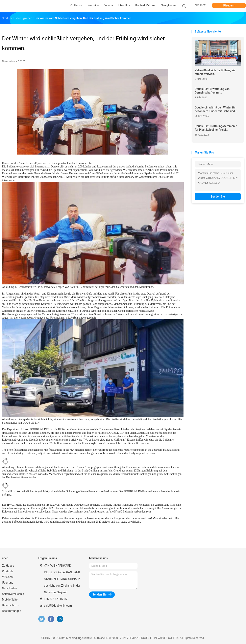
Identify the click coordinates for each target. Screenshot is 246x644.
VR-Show (8, 577)
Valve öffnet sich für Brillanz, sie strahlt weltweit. (215, 72)
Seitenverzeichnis (13, 594)
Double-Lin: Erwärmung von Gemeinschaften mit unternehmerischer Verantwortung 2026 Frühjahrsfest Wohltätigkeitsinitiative (216, 91)
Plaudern (229, 5)
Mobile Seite (10, 600)
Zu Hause (8, 566)
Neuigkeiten (9, 588)
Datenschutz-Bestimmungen (11, 608)
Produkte (8, 571)
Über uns (8, 583)
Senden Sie (218, 197)
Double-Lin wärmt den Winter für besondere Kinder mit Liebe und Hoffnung (215, 109)
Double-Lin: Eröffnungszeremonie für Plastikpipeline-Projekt (216, 128)
